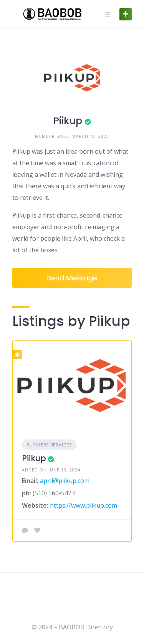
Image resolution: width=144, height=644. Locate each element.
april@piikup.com (65, 481)
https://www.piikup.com (84, 505)
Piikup (34, 458)
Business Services (49, 445)
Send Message (72, 278)
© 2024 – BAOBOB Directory (72, 627)
